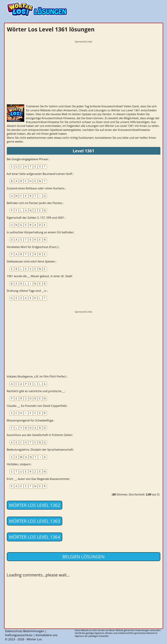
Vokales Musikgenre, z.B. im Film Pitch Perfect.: (37, 376)
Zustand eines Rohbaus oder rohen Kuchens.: (36, 188)
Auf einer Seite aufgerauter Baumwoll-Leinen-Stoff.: (40, 174)
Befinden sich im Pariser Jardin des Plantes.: (35, 203)
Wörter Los (34, 639)
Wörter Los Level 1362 (35, 505)
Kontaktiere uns (47, 635)
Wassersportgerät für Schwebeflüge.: (31, 420)
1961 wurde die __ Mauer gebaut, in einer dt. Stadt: (40, 276)
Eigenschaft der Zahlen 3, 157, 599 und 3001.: (36, 218)
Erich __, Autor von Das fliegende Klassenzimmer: (39, 479)
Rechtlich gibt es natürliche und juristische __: (36, 391)
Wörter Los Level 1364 (35, 537)
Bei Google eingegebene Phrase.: (28, 159)
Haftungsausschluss (19, 635)
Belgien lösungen (84, 557)
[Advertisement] (84, 69)
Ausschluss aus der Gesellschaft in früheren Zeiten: (40, 435)
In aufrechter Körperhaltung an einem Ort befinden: (40, 232)
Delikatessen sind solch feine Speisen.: (32, 261)
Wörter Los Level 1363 (35, 521)
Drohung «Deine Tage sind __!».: (27, 291)
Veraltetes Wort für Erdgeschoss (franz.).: (33, 247)
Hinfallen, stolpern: (19, 464)
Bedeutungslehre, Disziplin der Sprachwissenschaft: (40, 450)
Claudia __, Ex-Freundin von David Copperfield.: (37, 406)
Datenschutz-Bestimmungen (25, 631)
